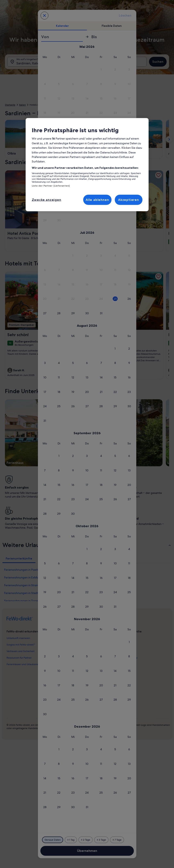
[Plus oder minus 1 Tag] (71, 840)
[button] (45, 70)
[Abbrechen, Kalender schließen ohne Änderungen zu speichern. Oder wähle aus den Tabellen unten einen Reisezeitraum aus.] (44, 16)
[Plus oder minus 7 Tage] (117, 840)
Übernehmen (87, 851)
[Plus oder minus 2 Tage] (86, 840)
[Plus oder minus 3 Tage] (101, 840)
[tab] (63, 26)
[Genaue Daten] (53, 840)
